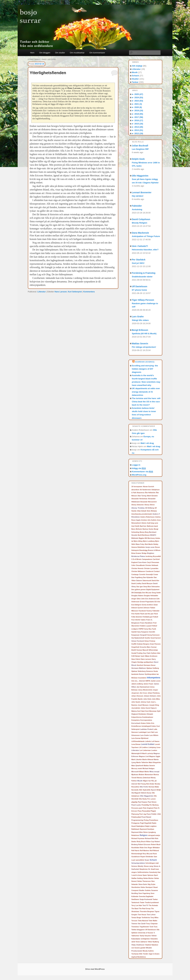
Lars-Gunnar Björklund (140, 738)
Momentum (149, 775)
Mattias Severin (140, 344)
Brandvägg (143, 550)
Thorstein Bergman (147, 912)
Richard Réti (150, 838)
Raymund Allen (137, 832)
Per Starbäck (139, 260)
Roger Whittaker (154, 848)
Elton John (141, 599)
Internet (142, 681)
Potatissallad (136, 817)
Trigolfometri (144, 927)
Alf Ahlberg (150, 508)
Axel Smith (135, 526)
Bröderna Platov (138, 556)
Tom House (142, 915)
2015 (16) (138, 124)
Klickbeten (142, 714)
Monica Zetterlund (144, 778)
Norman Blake (154, 787)
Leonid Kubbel (148, 744)
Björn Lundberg (149, 541)
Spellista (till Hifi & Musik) (144, 334)
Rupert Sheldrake (147, 857)
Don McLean (147, 593)
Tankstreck (135, 903)
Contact (157, 571)
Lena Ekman (136, 744)
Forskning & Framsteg (144, 273)
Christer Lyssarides (151, 568)
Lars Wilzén (154, 735)
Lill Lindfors (143, 747)
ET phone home (140, 290)
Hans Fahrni (136, 659)
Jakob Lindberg (137, 684)
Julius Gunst (145, 708)
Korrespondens (146, 720)
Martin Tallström (142, 762)
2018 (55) (138, 114)
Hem (32, 53)
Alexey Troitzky (138, 508)
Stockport (149, 887)
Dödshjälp (138, 593)
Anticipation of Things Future (146, 236)
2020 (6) (137, 107)
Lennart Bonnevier (142, 192)
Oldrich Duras (146, 793)
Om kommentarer (97, 53)
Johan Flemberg (154, 693)
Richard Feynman (138, 838)
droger (134, 599)
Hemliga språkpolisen (145, 662)
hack (143, 656)
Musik (135, 72)
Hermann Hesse (150, 665)
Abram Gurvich (148, 487)
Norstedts (135, 790)
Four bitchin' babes (139, 620)
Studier (135, 79)
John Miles (156, 699)
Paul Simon (152, 802)
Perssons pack (137, 808)
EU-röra (157, 602)
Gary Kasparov (143, 632)
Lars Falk (151, 732)
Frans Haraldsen (146, 623)
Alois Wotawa (152, 511)
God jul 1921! (138, 263)
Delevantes (156, 587)
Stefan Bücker (148, 878)
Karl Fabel (141, 711)
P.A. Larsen (151, 799)
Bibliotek (135, 538)
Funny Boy (148, 629)
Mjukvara (135, 775)
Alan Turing (142, 496)
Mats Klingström (155, 762)
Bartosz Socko (148, 529)
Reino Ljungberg (150, 832)
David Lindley (136, 584)
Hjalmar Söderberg (139, 671)
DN (133, 593)
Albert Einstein (152, 496)
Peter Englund (148, 808)
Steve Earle (143, 884)
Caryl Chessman (153, 562)
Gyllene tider (156, 653)
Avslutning (137, 209)
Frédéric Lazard (145, 626)
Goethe (147, 638)
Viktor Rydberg (153, 942)
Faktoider (137, 206)
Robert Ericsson (144, 845)
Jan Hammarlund (143, 687)
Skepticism (144, 869)
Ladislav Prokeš (147, 729)
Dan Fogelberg (137, 577)
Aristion (144, 520)
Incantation (142, 678)
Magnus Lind (144, 756)
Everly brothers (147, 605)
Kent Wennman (151, 711)
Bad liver (143, 526)
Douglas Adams (137, 596)
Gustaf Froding (137, 653)
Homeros (150, 671)
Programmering (137, 820)
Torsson (134, 921)
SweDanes (135, 899)
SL (149, 869)
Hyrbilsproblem (150, 674)
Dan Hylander (148, 577)
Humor (141, 674)
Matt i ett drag (147, 443)
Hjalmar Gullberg (153, 668)
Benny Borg (144, 532)
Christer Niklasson (138, 571)
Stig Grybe (152, 884)
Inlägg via (139, 468)
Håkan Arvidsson (151, 656)
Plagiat (153, 811)
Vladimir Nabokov (152, 945)
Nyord (153, 790)
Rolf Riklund (154, 851)
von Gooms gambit (139, 948)
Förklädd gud (147, 617)
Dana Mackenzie (140, 233)
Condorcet (149, 571)
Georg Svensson (153, 635)
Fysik (154, 629)
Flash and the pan (147, 614)
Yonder (146, 954)
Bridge (144, 553)
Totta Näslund (143, 921)
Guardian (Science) (145, 362)
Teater (142, 903)
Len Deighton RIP (140, 149)
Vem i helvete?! (140, 246)
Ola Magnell (136, 793)
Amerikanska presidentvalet (142, 514)
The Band (135, 909)
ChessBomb (140, 565)
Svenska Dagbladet (146, 896)
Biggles (141, 538)
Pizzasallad (146, 811)
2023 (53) (138, 101)
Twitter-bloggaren (138, 930)
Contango (135, 575)
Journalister (136, 708)
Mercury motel (137, 769)
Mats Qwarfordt (137, 766)
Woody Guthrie (148, 951)
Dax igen (140, 587)
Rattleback (135, 829)
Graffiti (134, 644)
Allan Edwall (142, 511)
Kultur (154, 726)
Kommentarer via (143, 472)
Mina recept (154, 772)
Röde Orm (144, 848)
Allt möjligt (137, 66)
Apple (138, 520)
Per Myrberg (154, 805)
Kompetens (136, 720)
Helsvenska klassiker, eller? (145, 250)
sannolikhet (140, 860)
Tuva (156, 927)
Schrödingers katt (152, 863)
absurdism (135, 490)
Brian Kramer (136, 553)
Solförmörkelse (143, 872)
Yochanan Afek (137, 954)
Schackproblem (138, 863)
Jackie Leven (156, 681)
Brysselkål (157, 556)
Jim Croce (143, 693)
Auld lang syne (153, 523)
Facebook (142, 611)
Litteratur (42, 292)
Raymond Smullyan (147, 829)
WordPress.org (139, 475)
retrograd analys (154, 835)
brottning (149, 556)
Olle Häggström (140, 176)
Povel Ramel (146, 817)
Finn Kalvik (136, 614)
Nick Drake (150, 784)
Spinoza (150, 875)
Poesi (149, 814)
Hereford (140, 665)
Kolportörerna (137, 717)
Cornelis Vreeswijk (146, 575)
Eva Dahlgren (136, 605)
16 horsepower (137, 487)
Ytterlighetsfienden (48, 73)
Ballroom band (152, 526)
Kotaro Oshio (146, 723)
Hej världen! (138, 196)
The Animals (153, 905)
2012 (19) (138, 133)
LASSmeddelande (138, 741)
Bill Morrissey (150, 538)
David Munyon (147, 584)
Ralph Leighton (151, 826)
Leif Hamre (155, 741)
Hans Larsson (61, 292)
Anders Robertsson (147, 517)
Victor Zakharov (141, 942)
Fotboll (155, 617)
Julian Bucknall (140, 146)
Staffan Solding (137, 878)
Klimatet (150, 714)
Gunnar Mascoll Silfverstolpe (147, 650)
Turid (151, 927)
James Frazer (148, 684)
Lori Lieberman (145, 750)
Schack (135, 76)
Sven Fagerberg (144, 893)
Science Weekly (137, 866)
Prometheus (154, 820)
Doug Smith (156, 593)
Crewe (156, 575)
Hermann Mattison (139, 668)
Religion (144, 835)
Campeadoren (147, 559)
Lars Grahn (138, 317)
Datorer (139, 580)
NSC (141, 790)
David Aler (155, 581)
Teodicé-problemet (152, 903)
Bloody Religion (140, 223)
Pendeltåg (145, 805)
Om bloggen (45, 53)
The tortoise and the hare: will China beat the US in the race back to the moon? (146, 402)
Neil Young (142, 784)
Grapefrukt (135, 647)
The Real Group (145, 909)
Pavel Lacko (136, 805)
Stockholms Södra (138, 887)
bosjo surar (150, 547)
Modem (141, 775)
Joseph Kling (154, 705)
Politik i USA (156, 814)
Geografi (143, 635)
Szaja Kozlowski (146, 899)
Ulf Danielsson (140, 286)
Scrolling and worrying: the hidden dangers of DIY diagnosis (145, 369)
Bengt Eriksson (140, 330)
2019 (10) (138, 111)
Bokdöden (141, 547)
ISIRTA (148, 681)
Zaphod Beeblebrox (139, 957)
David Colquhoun (141, 219)
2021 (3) (137, 104)
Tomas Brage (136, 918)
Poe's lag (143, 814)
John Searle (136, 702)
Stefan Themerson (144, 881)
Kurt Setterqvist (75, 292)
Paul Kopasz (143, 802)
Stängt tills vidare (140, 320)
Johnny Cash (146, 702)
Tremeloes (135, 927)
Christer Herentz (138, 568)
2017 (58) (138, 117)
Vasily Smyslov (145, 936)
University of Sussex (146, 933)
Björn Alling (138, 541)
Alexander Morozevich (148, 502)
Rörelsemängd (137, 854)
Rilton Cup (150, 842)
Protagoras (136, 823)
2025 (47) (138, 94)
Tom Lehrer (151, 915)
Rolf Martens (145, 851)
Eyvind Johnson (144, 608)
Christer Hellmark (152, 565)
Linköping (152, 747)
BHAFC (153, 535)
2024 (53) (138, 97)
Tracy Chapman (152, 924)
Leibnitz (148, 741)
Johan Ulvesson (137, 696)
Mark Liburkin (137, 760)
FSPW (141, 629)
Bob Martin (149, 544)
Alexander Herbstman (139, 499)
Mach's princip (148, 753)
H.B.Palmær (136, 656)
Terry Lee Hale (137, 905)
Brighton (151, 553)
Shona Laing (149, 866)
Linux (158, 747)
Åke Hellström (150, 493)
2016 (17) (138, 120)
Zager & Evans (154, 954)
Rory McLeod (147, 854)
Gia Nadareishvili (138, 638)
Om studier (60, 53)
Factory (149, 611)
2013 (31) (138, 130)
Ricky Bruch (141, 842)
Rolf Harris (135, 851)
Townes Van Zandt (139, 924)
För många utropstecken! (144, 347)
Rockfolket (135, 848)
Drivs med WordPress (95, 969)
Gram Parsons (155, 644)
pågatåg (134, 802)
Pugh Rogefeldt (146, 823)
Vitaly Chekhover (138, 945)
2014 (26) (138, 127)
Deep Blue (147, 587)
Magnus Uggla (155, 756)
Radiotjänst (140, 826)
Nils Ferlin (144, 787)
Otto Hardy (143, 799)
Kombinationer (148, 717)
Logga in (136, 465)
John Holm (147, 699)
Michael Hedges (148, 769)
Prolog (146, 820)
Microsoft (135, 772)
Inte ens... (135, 681)
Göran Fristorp (150, 641)
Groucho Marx (145, 647)
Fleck (156, 614)
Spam (145, 875)
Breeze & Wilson (154, 550)
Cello (133, 565)
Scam (147, 860)
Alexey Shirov (149, 505)
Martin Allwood (148, 760)
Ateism (144, 523)
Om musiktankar (77, 53)
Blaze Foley (140, 544)
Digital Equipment (153, 590)
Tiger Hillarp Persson (143, 300)
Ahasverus (141, 493)
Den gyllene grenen (139, 590)
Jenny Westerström (145, 690)
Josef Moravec (143, 705)
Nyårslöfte (147, 790)
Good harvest (156, 638)
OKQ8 (158, 790)
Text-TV (145, 905)
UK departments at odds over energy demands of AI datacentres (146, 392)
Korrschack (136, 723)
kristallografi (146, 726)
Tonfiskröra (146, 918)
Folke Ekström (137, 617)
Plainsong (135, 814)
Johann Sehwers (150, 696)
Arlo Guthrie (152, 520)
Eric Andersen (151, 599)
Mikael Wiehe (144, 772)
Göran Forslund (138, 641)
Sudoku (148, 890)
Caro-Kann (142, 562)
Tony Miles (154, 918)
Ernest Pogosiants (147, 602)
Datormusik (147, 581)
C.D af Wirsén (136, 559)
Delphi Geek (138, 159)
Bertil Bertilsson (144, 535)
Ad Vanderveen (145, 490)
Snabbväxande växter (142, 277)
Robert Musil (156, 845)
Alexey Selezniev (138, 505)
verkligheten (145, 939)
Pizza (140, 811)
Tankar (135, 82)
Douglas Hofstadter (151, 596)
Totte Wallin (153, 921)
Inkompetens (154, 678)
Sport (156, 875)
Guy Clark (147, 653)
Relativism (135, 835)
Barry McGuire (137, 529)
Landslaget (143, 732)
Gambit (134, 632)
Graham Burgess (143, 644)
